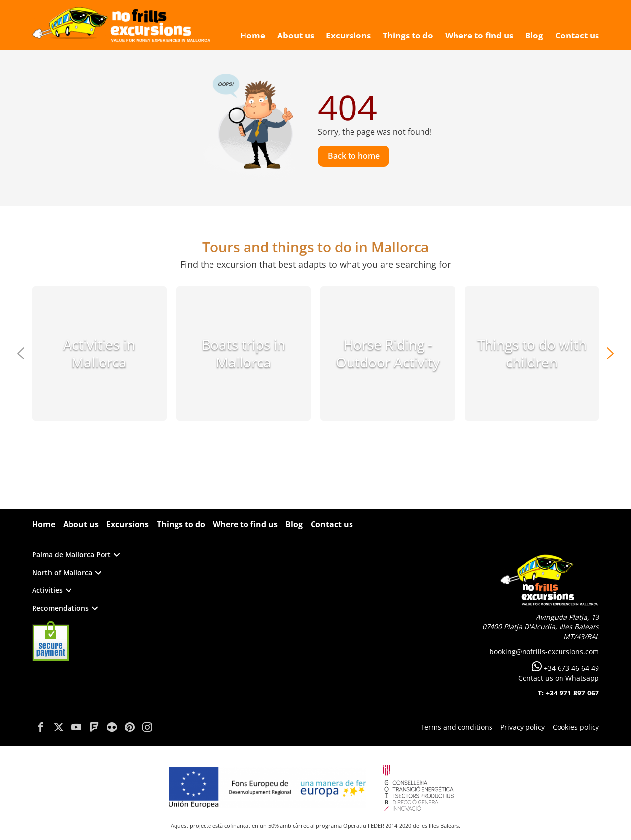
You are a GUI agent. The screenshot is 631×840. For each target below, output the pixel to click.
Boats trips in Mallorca (244, 353)
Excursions (128, 524)
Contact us (332, 524)
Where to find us (245, 524)
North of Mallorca (67, 572)
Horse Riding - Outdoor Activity (388, 353)
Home (44, 524)
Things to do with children (532, 353)
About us (81, 524)
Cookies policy (576, 727)
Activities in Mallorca (99, 353)
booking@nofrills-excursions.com (544, 651)
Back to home (354, 156)
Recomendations (65, 608)
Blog (294, 524)
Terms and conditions (456, 727)
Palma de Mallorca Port (76, 555)
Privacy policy (523, 727)
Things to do (181, 524)
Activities (52, 590)
